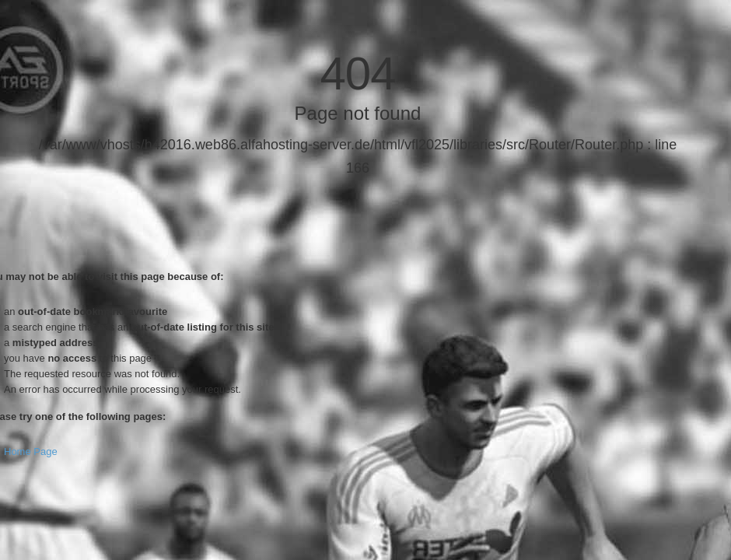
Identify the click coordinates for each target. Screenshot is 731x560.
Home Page (31, 451)
